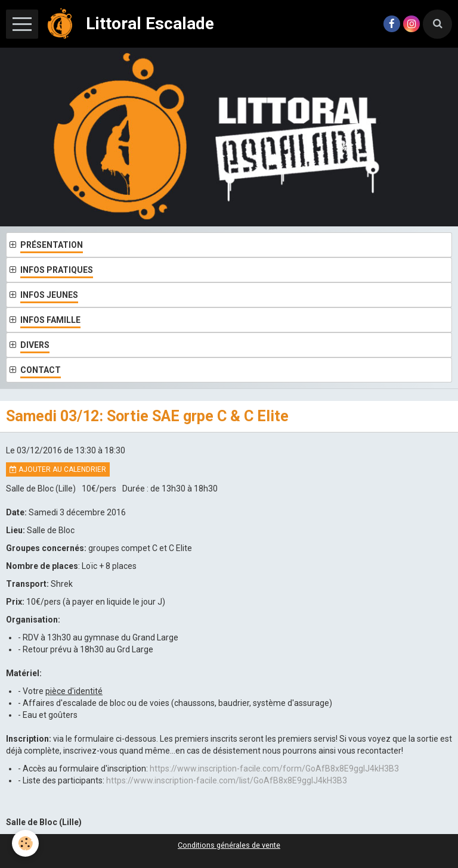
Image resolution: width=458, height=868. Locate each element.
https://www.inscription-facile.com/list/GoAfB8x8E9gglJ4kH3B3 (227, 780)
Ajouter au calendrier (58, 469)
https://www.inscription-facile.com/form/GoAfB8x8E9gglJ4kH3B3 (274, 769)
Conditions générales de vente (229, 845)
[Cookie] (25, 843)
